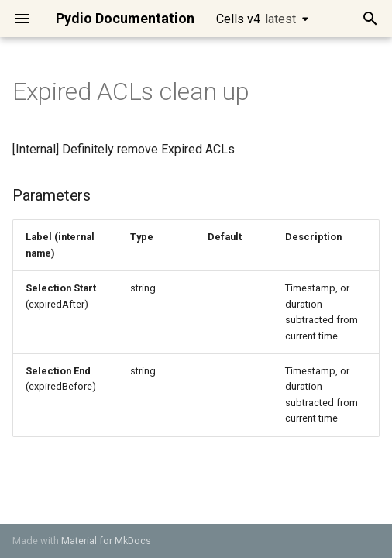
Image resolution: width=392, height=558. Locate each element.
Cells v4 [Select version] (256, 19)
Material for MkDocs (106, 541)
